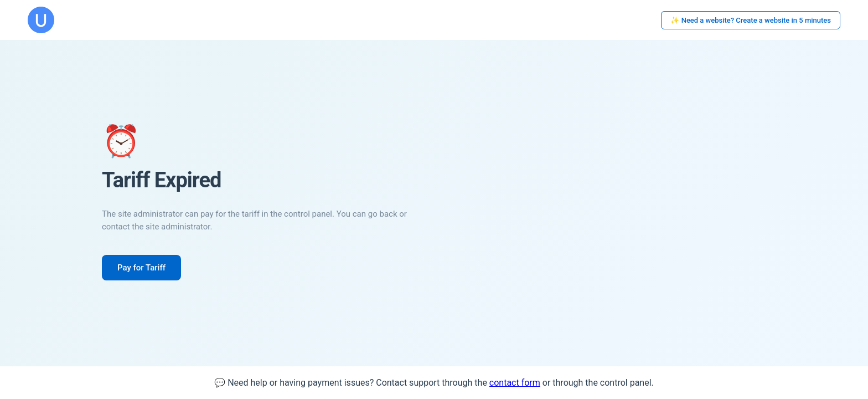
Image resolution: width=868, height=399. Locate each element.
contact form (515, 383)
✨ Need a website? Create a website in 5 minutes (751, 20)
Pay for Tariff (141, 268)
